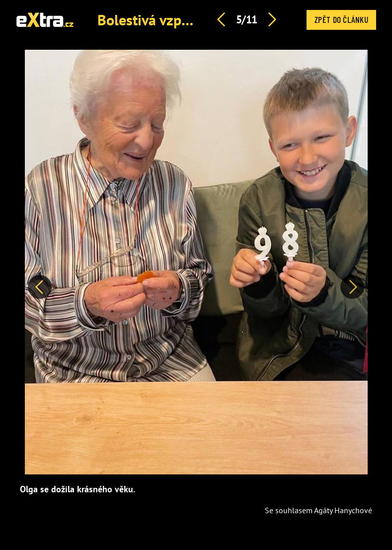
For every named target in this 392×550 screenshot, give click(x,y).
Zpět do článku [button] (341, 19)
